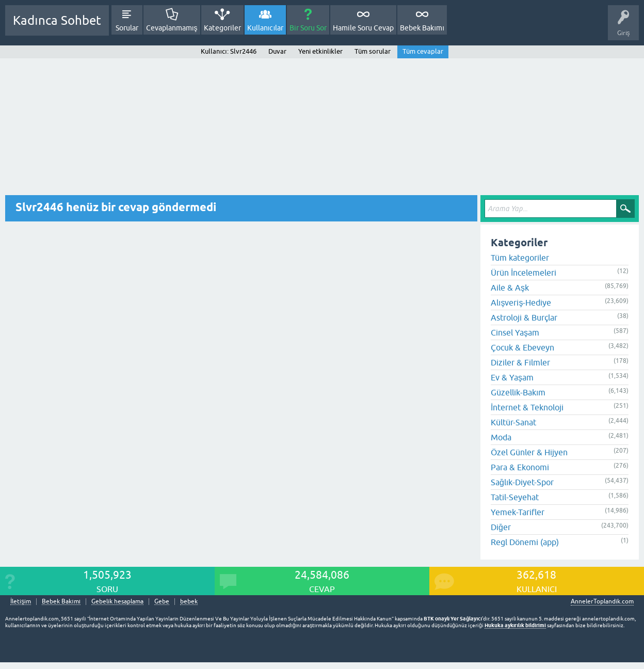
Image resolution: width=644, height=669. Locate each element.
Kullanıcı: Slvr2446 (228, 51)
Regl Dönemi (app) (525, 542)
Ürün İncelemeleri (524, 273)
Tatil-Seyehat (515, 497)
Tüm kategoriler (520, 258)
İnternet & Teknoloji (527, 407)
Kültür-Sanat (513, 422)
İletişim (21, 602)
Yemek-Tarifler (518, 512)
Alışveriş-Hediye (521, 302)
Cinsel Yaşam (515, 332)
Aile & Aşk (510, 288)
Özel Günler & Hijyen (529, 452)
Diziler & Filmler (520, 362)
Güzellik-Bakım (518, 392)
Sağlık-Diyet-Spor (522, 482)
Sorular (127, 28)
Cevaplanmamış (172, 28)
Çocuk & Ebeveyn (522, 347)
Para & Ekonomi (520, 467)
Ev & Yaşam (512, 377)
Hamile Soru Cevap (363, 28)
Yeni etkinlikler (320, 51)
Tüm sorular (373, 51)
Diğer (501, 527)
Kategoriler (222, 28)
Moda (501, 437)
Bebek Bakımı (422, 28)
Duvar (277, 51)
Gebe (162, 602)
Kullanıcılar (265, 28)
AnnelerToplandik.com (602, 601)
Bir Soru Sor (308, 28)
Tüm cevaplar (423, 51)
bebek (189, 602)
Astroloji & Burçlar (524, 317)
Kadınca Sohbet (57, 20)
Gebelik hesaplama (117, 602)
